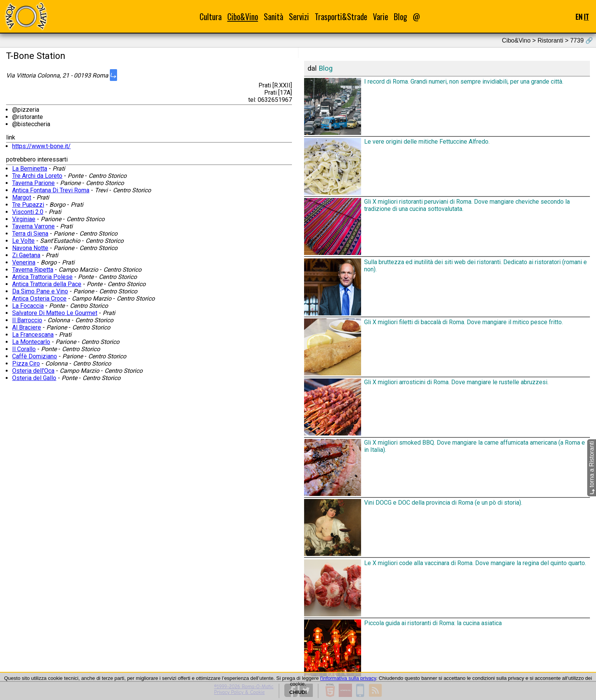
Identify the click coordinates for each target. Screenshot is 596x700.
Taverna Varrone (33, 226)
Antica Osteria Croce (39, 299)
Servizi (299, 17)
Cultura (211, 17)
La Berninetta (30, 169)
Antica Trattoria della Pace (47, 284)
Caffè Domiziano (35, 356)
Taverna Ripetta (33, 270)
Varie (380, 17)
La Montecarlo (31, 342)
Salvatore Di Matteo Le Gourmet (55, 313)
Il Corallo (24, 349)
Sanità (273, 17)
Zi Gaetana (26, 255)
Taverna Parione (33, 183)
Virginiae (24, 219)
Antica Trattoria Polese (42, 277)
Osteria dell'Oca (33, 371)
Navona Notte (30, 248)
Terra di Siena (30, 234)
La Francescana (33, 335)
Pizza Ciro (26, 363)
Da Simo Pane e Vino (40, 291)
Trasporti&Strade (341, 17)
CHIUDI (298, 692)
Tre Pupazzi (28, 205)
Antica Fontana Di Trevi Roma (51, 190)
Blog (400, 17)
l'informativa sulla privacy (348, 678)
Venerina (24, 262)
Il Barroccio (27, 320)
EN (579, 17)
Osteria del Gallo (34, 378)
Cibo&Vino (243, 17)
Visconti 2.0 (28, 212)
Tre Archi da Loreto (37, 176)
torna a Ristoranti (592, 468)
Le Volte (23, 241)
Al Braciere (27, 327)
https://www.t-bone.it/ (41, 146)
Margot (22, 197)
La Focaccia (28, 306)
